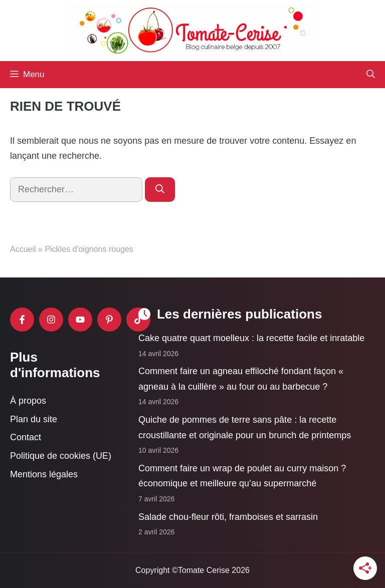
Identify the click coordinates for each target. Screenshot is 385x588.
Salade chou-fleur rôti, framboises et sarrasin (228, 516)
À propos (28, 401)
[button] (371, 75)
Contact (26, 437)
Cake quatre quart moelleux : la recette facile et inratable (251, 338)
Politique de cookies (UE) (61, 456)
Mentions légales (44, 474)
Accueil (23, 249)
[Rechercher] (160, 190)
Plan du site (34, 419)
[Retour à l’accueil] (192, 30)
